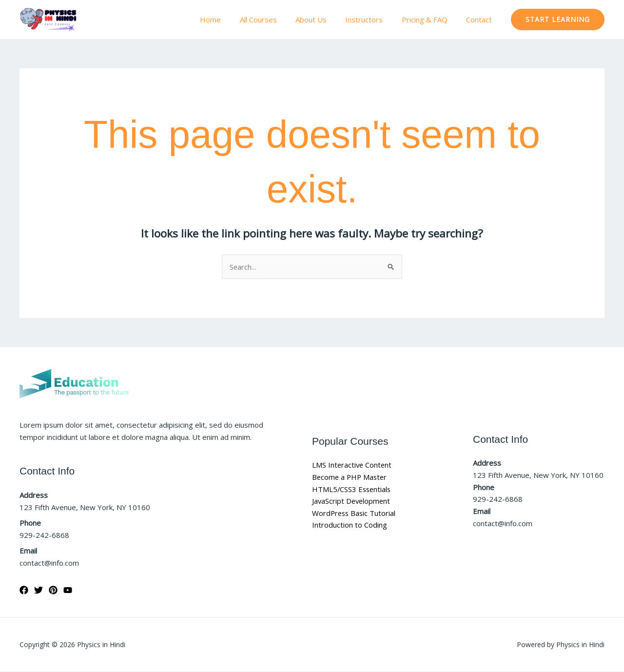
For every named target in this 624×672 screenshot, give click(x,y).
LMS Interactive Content (353, 465)
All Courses (276, 20)
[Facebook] (24, 591)
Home (233, 20)
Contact (481, 20)
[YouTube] (68, 591)
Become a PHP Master (351, 477)
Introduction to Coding (350, 525)
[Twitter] (39, 591)
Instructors (374, 20)
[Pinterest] (53, 591)
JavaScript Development (352, 501)
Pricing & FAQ (430, 20)
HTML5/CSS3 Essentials (352, 489)
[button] (558, 20)
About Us (325, 20)
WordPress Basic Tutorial (355, 514)
